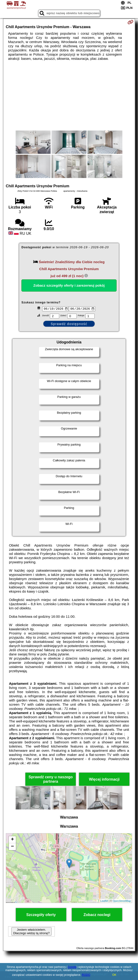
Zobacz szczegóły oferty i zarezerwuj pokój (69, 285)
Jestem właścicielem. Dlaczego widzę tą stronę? (31, 932)
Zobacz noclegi (97, 915)
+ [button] (12, 840)
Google (72, 967)
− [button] (12, 847)
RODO (86, 975)
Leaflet (104, 901)
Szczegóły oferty (41, 915)
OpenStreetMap (122, 901)
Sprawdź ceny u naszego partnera (50, 780)
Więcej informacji (104, 780)
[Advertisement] (69, 96)
